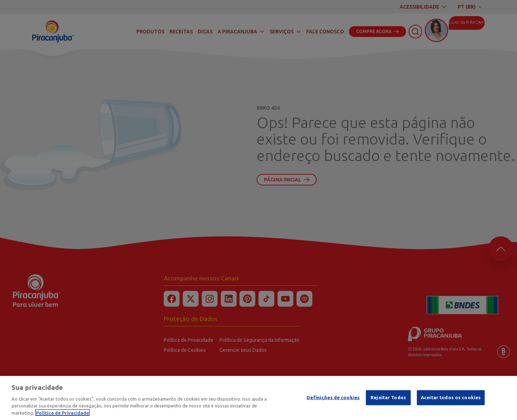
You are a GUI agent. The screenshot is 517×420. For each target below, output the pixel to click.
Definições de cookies (333, 399)
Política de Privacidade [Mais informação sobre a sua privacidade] (62, 414)
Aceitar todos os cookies (451, 399)
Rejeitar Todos (388, 399)
